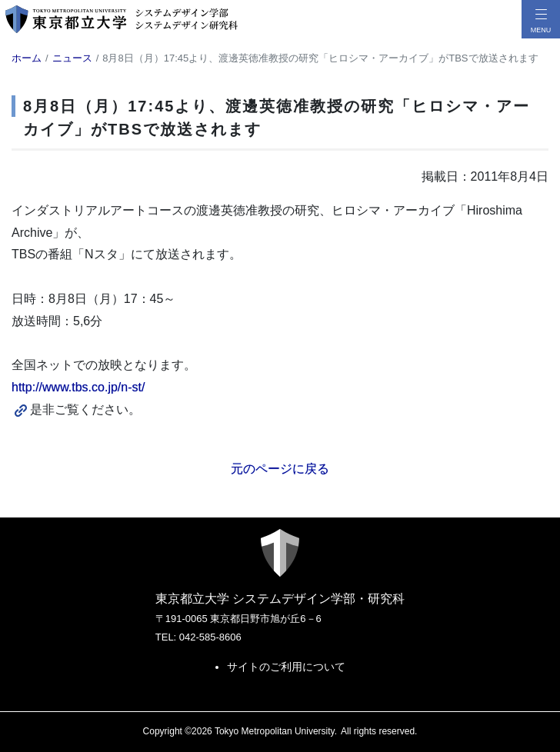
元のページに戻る (280, 469)
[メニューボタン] (541, 19)
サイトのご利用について (286, 667)
